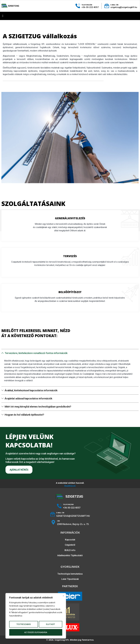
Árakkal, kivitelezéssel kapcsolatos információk (31, 390)
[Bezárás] (64, 595)
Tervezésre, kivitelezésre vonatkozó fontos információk (36, 353)
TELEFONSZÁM (87, 5)
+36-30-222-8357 (90, 7)
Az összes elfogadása (36, 632)
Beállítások (70, 486)
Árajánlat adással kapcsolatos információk (28, 398)
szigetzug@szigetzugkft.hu (124, 7)
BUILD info (70, 550)
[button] (3, 16)
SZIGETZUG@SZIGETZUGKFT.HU (73, 516)
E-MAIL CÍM (114, 5)
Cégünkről (70, 545)
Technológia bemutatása (70, 574)
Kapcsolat (70, 540)
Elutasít (51, 624)
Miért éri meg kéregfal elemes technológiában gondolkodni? (38, 407)
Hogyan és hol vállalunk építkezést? (24, 415)
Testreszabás (24, 624)
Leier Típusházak (70, 579)
